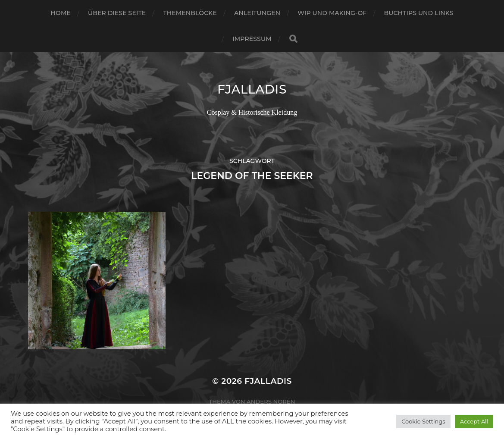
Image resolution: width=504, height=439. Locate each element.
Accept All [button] (474, 421)
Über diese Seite (117, 13)
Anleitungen (257, 13)
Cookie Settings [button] (423, 421)
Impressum (252, 39)
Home (61, 13)
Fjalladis (252, 89)
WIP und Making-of (332, 13)
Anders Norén (271, 401)
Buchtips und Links (418, 13)
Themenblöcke (190, 13)
